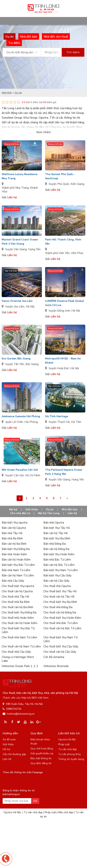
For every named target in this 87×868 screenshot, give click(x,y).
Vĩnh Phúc (77, 253)
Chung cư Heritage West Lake (18, 659)
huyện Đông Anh (59, 311)
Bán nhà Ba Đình (12, 538)
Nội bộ (13, 509)
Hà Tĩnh (76, 422)
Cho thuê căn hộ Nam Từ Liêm (21, 646)
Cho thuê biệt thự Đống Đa (19, 612)
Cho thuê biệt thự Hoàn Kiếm (62, 618)
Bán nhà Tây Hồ (12, 533)
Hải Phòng (31, 422)
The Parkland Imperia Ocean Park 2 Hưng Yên (64, 472)
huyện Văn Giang (16, 249)
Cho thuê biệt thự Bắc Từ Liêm (18, 630)
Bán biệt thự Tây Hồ (57, 528)
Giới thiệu (32, 509)
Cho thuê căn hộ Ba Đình (17, 607)
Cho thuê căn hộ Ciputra (17, 591)
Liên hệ (72, 513)
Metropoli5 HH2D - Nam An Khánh (63, 361)
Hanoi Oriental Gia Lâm (17, 301)
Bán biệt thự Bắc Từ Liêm (18, 565)
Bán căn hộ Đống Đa (56, 549)
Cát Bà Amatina (54, 657)
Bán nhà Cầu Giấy (13, 581)
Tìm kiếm (73, 52)
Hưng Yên (34, 249)
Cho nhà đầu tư (20, 513)
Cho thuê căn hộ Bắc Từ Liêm (62, 628)
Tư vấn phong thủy (69, 754)
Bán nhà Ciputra (54, 523)
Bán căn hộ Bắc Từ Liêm (59, 565)
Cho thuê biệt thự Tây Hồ (60, 591)
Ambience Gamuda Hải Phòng (21, 416)
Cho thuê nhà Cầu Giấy (16, 652)
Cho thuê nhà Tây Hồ (15, 597)
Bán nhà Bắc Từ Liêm (57, 560)
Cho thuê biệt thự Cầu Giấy (61, 646)
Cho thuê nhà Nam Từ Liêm (19, 637)
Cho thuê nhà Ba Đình (16, 602)
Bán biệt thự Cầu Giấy (57, 575)
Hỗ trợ (6, 749)
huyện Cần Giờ (15, 475)
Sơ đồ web (9, 739)
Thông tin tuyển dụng (71, 759)
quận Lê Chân (14, 422)
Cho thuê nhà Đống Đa (58, 607)
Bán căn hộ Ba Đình (14, 544)
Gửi (35, 801)
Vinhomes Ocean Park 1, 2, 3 (20, 666)
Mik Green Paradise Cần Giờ (20, 470)
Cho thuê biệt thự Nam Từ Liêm (60, 639)
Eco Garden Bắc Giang (16, 359)
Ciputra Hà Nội (67, 739)
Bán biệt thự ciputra (15, 523)
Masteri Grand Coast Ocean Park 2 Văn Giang (20, 242)
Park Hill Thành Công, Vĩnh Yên (63, 242)
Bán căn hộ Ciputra (14, 528)
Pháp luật (64, 744)
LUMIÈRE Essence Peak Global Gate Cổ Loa (65, 303)
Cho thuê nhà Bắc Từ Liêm (61, 623)
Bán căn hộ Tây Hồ (55, 533)
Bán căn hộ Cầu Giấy (56, 581)
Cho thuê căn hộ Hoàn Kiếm (20, 623)
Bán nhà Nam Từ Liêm (16, 570)
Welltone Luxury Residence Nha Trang (20, 176)
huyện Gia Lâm (15, 307)
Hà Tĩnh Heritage (57, 416)
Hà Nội (30, 307)
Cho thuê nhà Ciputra (57, 586)
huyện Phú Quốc (59, 184)
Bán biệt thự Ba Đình (57, 538)
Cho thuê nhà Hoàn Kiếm (18, 618)
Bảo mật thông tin (41, 758)
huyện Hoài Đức (59, 368)
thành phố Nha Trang (15, 188)
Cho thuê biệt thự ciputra (18, 586)
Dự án (50, 509)
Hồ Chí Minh (33, 475)
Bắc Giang (32, 364)
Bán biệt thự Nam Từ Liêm (61, 570)
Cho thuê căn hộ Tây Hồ (59, 597)
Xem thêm (43, 132)
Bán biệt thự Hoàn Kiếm (59, 554)
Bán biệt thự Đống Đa (16, 549)
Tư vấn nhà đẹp (67, 749)
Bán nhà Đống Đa (55, 544)
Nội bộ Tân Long (49, 513)
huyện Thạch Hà (59, 422)
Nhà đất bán (70, 509)
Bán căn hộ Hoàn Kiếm (16, 560)
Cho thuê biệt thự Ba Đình (60, 602)
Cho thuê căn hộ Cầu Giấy (60, 652)
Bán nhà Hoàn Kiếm (14, 554)
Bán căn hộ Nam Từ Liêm (18, 575)
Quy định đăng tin (41, 763)
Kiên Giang (77, 184)
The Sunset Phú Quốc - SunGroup (60, 176)
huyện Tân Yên (15, 364)
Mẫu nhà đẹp (66, 812)
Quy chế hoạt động (42, 749)
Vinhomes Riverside (56, 666)
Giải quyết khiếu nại (42, 753)
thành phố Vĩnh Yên (57, 253)
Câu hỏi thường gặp (14, 754)
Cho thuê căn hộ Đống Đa (60, 612)
